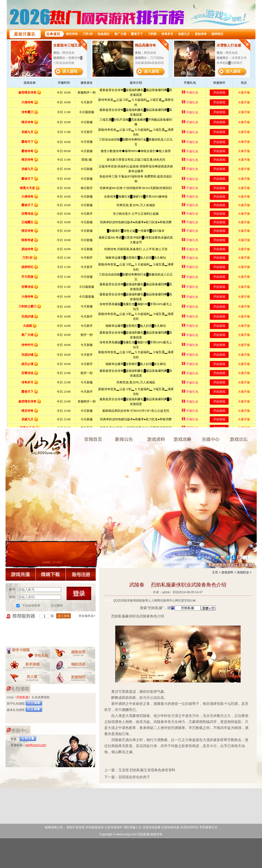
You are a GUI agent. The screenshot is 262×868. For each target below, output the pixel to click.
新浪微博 (130, 601)
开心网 (174, 601)
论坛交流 (244, 436)
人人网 (152, 601)
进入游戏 (64, 616)
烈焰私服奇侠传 (38, 445)
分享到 (109, 601)
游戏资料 (162, 439)
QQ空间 (119, 601)
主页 (215, 572)
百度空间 (184, 601)
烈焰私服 (88, 436)
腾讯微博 (163, 601)
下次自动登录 (31, 606)
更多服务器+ (87, 616)
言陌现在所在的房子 (134, 777)
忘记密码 (57, 606)
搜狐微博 (142, 601)
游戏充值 (216, 439)
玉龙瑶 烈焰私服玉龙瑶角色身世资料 (147, 770)
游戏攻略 (188, 439)
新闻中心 (127, 436)
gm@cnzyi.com (36, 745)
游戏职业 (243, 572)
